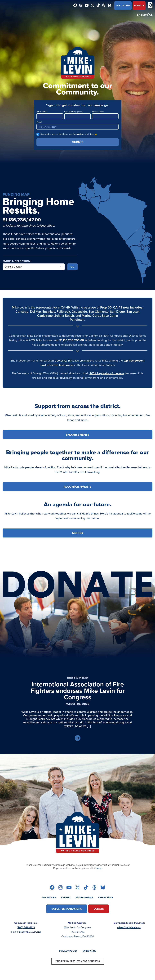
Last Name (77, 115)
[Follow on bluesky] (110, 6)
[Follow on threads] (104, 6)
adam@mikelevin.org (129, 927)
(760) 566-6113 (26, 927)
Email (78, 125)
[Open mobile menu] (150, 6)
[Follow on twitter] (92, 6)
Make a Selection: (17, 261)
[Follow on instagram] (81, 6)
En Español (145, 15)
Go (72, 267)
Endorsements (84, 897)
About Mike (49, 897)
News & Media (78, 678)
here (99, 868)
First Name (50, 115)
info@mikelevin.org (30, 932)
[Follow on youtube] (87, 6)
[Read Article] (78, 738)
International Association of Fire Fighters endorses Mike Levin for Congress (78, 691)
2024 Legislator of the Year (107, 373)
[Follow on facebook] (75, 6)
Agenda (66, 897)
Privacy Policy (68, 951)
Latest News (106, 897)
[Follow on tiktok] (98, 6)
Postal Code (105, 115)
